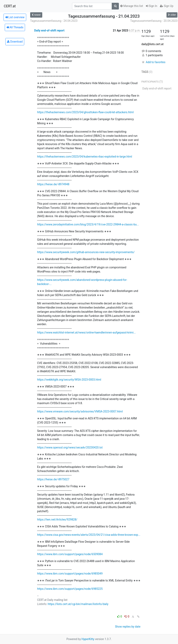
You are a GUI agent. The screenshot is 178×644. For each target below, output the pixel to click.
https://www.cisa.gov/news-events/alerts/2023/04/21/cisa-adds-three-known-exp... (89, 535)
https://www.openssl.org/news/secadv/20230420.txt (70, 447)
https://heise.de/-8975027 (53, 479)
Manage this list (132, 6)
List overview (15, 17)
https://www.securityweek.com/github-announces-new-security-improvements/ (86, 252)
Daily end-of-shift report (49, 30)
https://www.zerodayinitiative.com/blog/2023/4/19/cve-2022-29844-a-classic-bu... (88, 224)
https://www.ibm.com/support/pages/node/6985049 (70, 574)
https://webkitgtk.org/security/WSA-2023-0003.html (69, 380)
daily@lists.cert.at (153, 44)
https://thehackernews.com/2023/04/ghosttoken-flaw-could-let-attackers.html (85, 112)
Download (15, 42)
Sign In (152, 6)
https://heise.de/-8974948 (53, 184)
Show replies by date (128, 627)
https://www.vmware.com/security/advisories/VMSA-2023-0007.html (80, 411)
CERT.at (10, 6)
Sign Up (167, 6)
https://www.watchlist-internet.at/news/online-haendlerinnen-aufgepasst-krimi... (86, 332)
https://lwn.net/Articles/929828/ (57, 520)
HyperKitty (88, 639)
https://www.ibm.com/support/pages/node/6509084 (70, 554)
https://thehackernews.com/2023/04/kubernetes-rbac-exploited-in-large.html (85, 157)
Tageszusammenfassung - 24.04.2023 (54, 21)
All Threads (15, 27)
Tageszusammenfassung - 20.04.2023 (154, 21)
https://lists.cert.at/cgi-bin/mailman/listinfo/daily (78, 604)
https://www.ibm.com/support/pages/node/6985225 (70, 589)
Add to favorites (153, 62)
